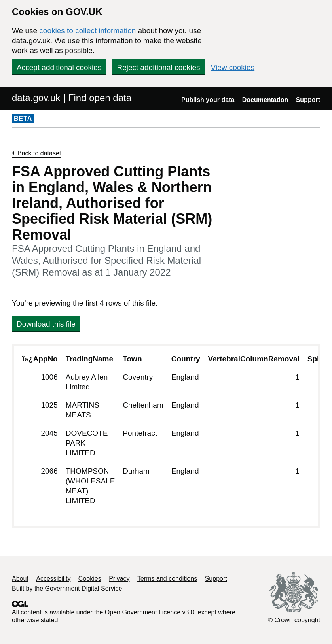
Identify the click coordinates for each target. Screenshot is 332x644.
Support (308, 100)
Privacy (119, 579)
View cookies (233, 67)
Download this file (46, 324)
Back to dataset (39, 153)
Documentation (265, 100)
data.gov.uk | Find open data (72, 98)
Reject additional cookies (158, 67)
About (20, 579)
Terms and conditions (167, 579)
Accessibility (53, 579)
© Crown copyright (294, 620)
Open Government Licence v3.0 (150, 612)
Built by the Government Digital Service (67, 588)
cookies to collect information (87, 31)
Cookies (90, 579)
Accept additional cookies (59, 67)
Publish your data (208, 100)
